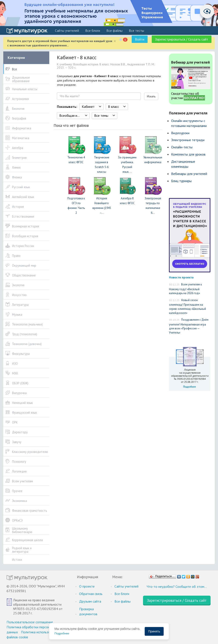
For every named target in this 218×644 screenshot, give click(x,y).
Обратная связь (91, 594)
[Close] (115, 41)
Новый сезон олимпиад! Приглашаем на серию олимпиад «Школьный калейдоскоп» (187, 307)
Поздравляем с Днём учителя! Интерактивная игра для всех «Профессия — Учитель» (189, 326)
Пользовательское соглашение (30, 622)
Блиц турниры (181, 181)
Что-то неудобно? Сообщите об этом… (177, 586)
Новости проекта (181, 277)
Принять (154, 631)
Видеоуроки (180, 133)
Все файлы (114, 31)
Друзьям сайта (90, 601)
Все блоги (93, 31)
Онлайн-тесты (182, 147)
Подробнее (62, 633)
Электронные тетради (188, 140)
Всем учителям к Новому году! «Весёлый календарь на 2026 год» (185, 289)
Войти (140, 39)
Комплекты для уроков (188, 154)
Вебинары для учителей (189, 174)
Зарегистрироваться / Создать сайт (182, 39)
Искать (151, 96)
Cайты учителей (67, 31)
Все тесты (136, 31)
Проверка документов (88, 611)
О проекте (87, 586)
